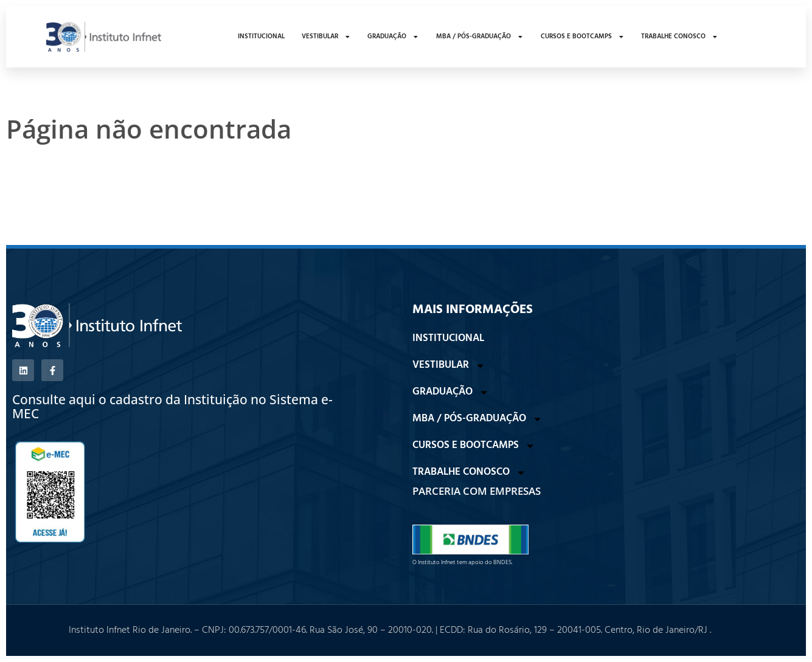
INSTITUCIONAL (261, 37)
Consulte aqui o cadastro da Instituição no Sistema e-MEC (172, 406)
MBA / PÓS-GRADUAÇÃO (480, 37)
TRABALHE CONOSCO (680, 37)
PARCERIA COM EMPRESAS (477, 491)
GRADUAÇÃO (393, 37)
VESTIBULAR (326, 37)
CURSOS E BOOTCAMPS (583, 37)
